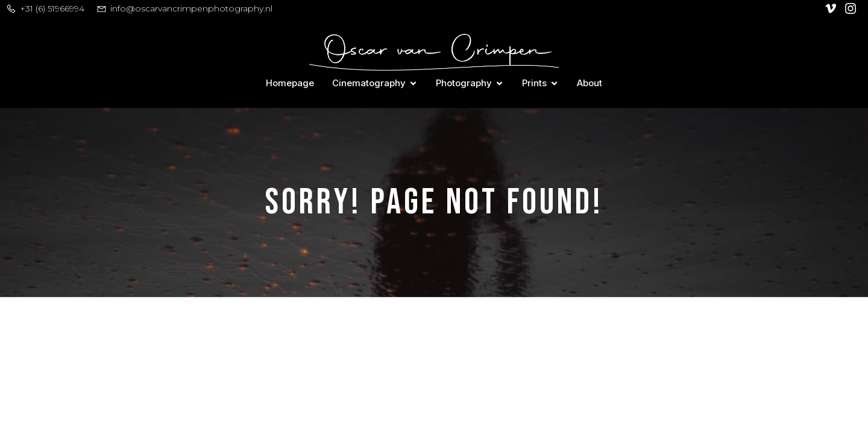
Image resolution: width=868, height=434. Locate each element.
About (590, 83)
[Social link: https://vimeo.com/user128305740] (832, 8)
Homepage (290, 83)
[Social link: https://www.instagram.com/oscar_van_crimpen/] (852, 8)
